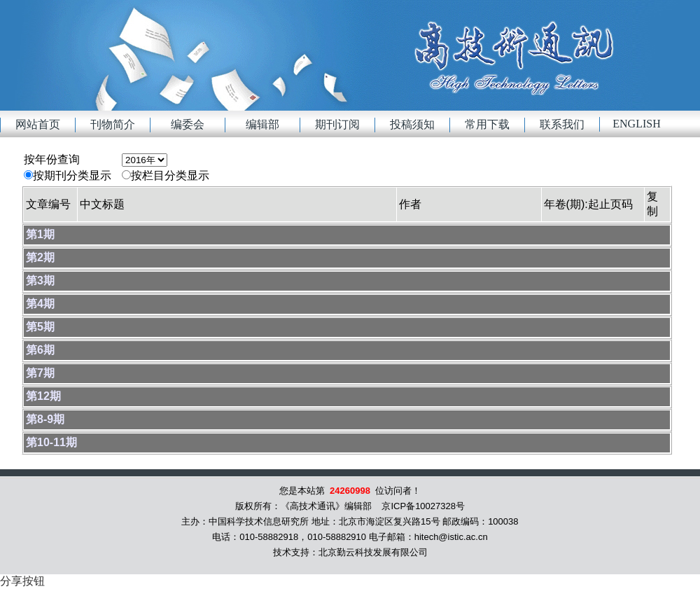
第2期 (40, 257)
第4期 (40, 304)
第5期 (40, 327)
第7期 (40, 373)
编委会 (188, 124)
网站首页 (38, 124)
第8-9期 (45, 419)
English (636, 124)
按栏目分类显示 (170, 175)
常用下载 (487, 124)
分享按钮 (22, 581)
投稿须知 (412, 124)
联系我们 (562, 124)
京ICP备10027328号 (423, 506)
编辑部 (262, 124)
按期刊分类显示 (72, 175)
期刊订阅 (337, 124)
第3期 (40, 280)
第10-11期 (51, 442)
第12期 (43, 396)
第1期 (40, 234)
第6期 (40, 350)
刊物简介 (113, 124)
